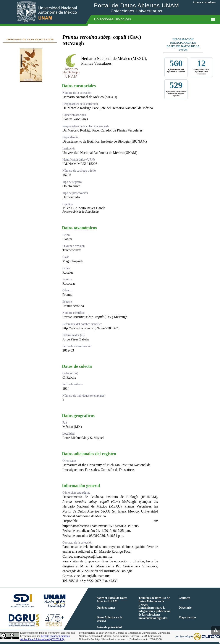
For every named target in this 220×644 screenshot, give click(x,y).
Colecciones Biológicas (113, 19)
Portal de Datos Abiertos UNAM (137, 8)
